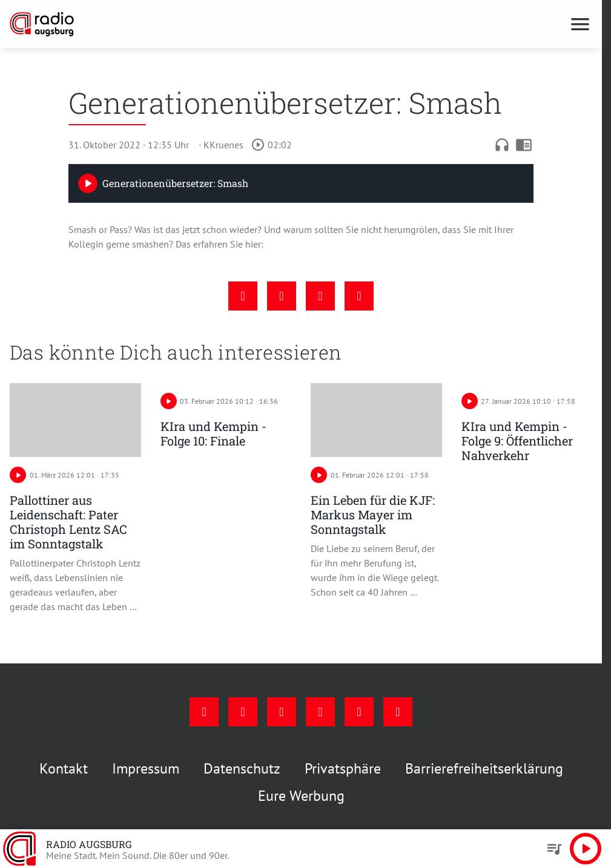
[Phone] (359, 712)
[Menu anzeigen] (580, 24)
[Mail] (320, 712)
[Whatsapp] (398, 712)
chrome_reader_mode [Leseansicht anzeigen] (524, 145)
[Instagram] (243, 712)
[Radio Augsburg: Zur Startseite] (155, 24)
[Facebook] (204, 712)
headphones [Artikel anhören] (502, 145)
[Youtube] (282, 712)
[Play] (88, 183)
